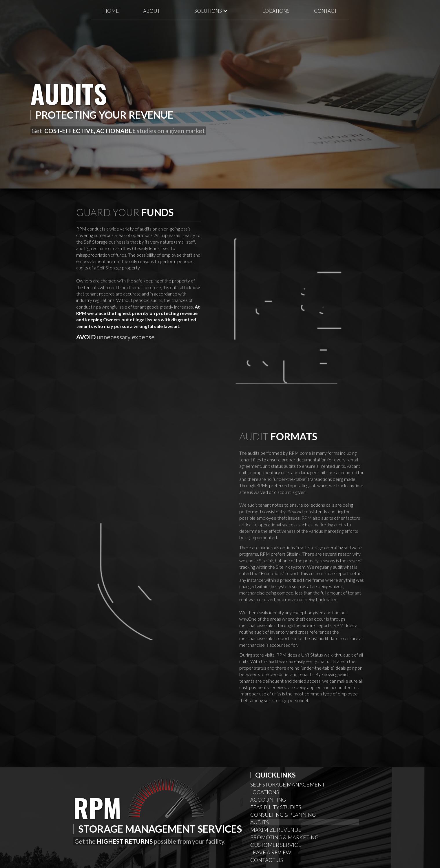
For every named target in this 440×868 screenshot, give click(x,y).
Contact (325, 11)
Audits (260, 822)
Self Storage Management (288, 784)
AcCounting (268, 800)
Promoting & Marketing (284, 837)
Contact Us (267, 860)
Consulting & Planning (283, 815)
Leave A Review (271, 852)
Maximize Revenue (276, 830)
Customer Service (276, 845)
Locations (265, 792)
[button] (211, 11)
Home (111, 11)
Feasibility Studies (276, 807)
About (151, 11)
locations (276, 11)
